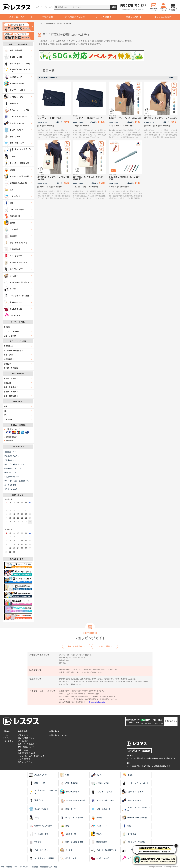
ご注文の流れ (46, 17)
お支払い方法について (12, 477)
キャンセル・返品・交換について (17, 481)
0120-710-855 (136, 6)
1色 (5, 411)
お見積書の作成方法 (75, 17)
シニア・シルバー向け (12, 331)
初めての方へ (16, 17)
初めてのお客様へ (75, 646)
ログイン (6, 738)
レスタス (40, 24)
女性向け (7, 327)
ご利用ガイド (9, 452)
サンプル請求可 (49, 126)
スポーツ (8, 355)
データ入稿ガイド (105, 17)
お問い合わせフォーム (58, 735)
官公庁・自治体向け (12, 368)
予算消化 (8, 346)
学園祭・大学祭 (11, 392)
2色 (5, 415)
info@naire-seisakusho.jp (95, 702)
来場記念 (7, 383)
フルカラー (8, 419)
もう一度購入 (8, 741)
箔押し (6, 406)
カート (5, 735)
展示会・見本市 (11, 378)
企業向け (7, 364)
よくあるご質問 (162, 17)
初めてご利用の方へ (12, 456)
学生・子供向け (10, 336)
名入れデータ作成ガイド (13, 464)
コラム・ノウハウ (11, 489)
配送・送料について (12, 468)
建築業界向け (9, 359)
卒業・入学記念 (11, 387)
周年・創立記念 (11, 396)
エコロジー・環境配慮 (13, 351)
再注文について (134, 17)
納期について (9, 473)
